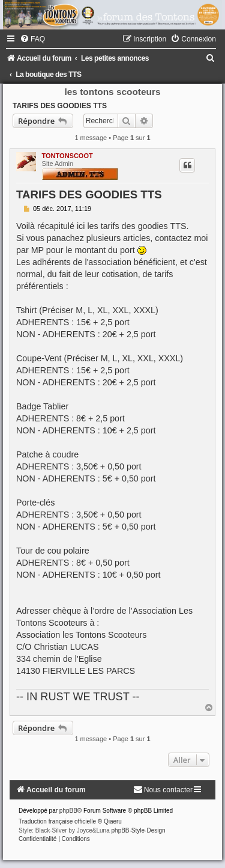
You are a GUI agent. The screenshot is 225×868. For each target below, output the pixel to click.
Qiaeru (113, 821)
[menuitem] (32, 39)
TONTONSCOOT (67, 156)
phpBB (68, 811)
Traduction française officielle (57, 821)
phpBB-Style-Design (139, 830)
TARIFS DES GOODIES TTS (60, 106)
